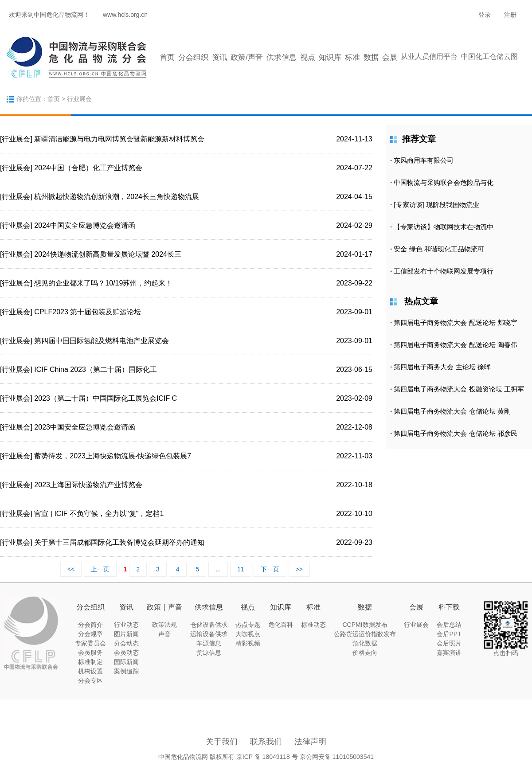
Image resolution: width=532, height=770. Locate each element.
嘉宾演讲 (449, 653)
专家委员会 (90, 643)
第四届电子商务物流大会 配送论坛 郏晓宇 (455, 322)
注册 (510, 15)
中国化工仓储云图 (489, 57)
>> (299, 569)
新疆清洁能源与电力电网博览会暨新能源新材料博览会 (119, 139)
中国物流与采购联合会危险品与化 (444, 182)
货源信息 (209, 653)
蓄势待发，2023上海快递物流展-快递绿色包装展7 (113, 456)
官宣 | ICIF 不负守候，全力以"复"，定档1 (99, 514)
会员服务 (90, 653)
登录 (485, 15)
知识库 (330, 57)
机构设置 (90, 671)
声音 (164, 634)
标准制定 (90, 662)
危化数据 (365, 643)
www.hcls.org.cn (125, 15)
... (218, 569)
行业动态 (126, 625)
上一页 (100, 569)
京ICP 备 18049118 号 (267, 757)
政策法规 (164, 625)
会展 (390, 57)
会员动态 (126, 653)
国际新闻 (126, 662)
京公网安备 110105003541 (337, 757)
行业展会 (416, 625)
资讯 (219, 57)
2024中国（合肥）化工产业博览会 (88, 168)
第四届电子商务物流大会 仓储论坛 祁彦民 (455, 433)
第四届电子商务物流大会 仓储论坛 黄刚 (452, 411)
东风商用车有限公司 (424, 160)
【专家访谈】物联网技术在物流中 (444, 227)
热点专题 (248, 625)
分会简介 (90, 625)
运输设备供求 (209, 634)
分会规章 (90, 634)
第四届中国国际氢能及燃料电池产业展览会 (102, 341)
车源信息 (209, 643)
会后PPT (449, 634)
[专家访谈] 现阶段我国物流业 (436, 205)
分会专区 (90, 680)
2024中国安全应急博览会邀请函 (85, 225)
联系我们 (266, 742)
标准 (352, 57)
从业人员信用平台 (429, 57)
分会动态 (126, 643)
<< (71, 569)
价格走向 (365, 653)
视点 (308, 57)
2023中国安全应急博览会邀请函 (85, 427)
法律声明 (310, 742)
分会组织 (193, 57)
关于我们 (222, 742)
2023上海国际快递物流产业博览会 (88, 485)
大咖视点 (248, 634)
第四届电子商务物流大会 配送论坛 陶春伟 (455, 345)
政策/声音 (247, 57)
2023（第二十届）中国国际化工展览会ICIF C (106, 398)
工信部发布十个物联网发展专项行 (444, 271)
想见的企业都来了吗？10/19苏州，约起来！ (103, 283)
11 (241, 569)
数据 (371, 57)
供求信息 (282, 57)
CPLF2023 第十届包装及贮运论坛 (88, 312)
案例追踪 (126, 671)
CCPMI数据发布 (365, 625)
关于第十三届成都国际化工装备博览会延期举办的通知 (119, 542)
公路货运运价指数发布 (365, 634)
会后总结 (449, 625)
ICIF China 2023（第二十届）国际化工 (96, 369)
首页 (167, 57)
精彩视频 (248, 643)
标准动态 (313, 625)
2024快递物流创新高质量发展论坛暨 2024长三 (108, 254)
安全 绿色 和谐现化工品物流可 (439, 249)
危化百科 (281, 625)
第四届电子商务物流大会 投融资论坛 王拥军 (459, 389)
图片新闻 (126, 634)
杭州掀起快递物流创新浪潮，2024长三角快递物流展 (117, 197)
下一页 (270, 569)
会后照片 (449, 643)
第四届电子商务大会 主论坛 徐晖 (442, 367)
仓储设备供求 (209, 625)
